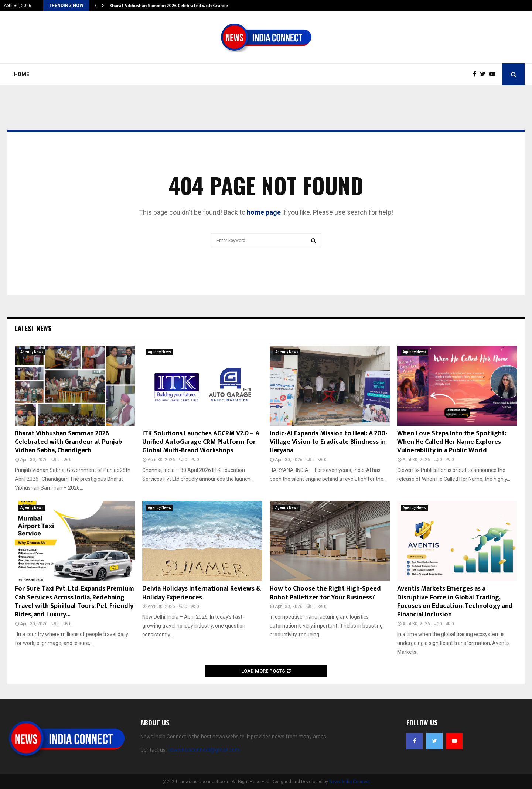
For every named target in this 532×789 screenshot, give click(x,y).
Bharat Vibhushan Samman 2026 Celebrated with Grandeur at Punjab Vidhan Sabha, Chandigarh (68, 442)
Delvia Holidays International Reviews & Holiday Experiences (202, 593)
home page (264, 212)
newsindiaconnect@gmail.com (204, 750)
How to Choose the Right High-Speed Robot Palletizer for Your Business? (325, 593)
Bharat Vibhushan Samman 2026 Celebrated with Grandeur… (173, 6)
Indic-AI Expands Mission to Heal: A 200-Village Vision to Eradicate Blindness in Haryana (329, 442)
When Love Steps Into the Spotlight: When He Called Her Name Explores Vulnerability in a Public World (452, 442)
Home (22, 74)
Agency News (32, 352)
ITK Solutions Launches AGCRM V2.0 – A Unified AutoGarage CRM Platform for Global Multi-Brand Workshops (201, 442)
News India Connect (350, 782)
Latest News (33, 328)
